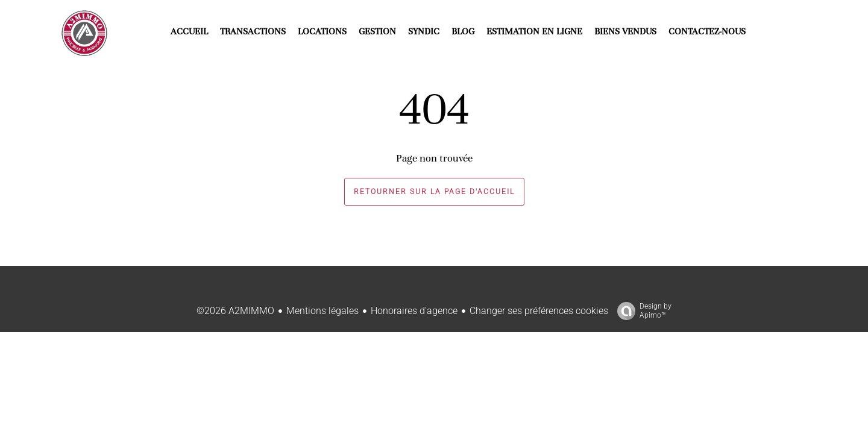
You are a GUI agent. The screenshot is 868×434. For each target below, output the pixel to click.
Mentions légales (322, 311)
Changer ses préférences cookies (539, 311)
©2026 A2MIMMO (235, 311)
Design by (641, 311)
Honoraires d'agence (414, 311)
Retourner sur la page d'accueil (434, 192)
